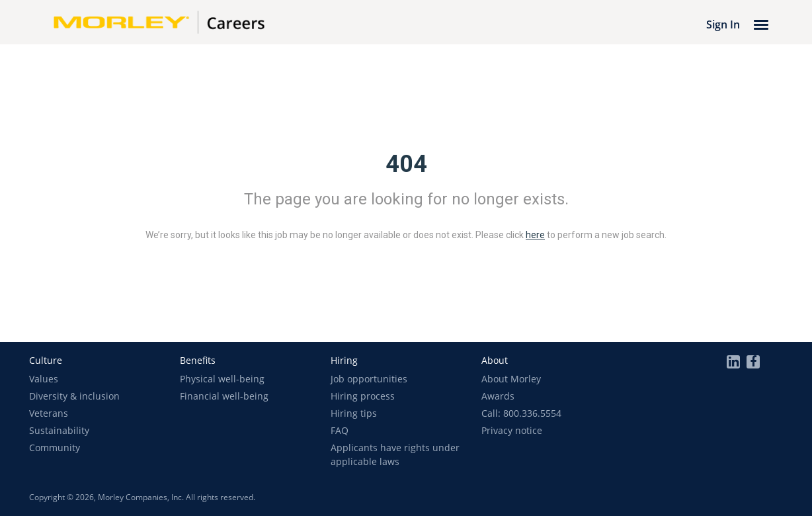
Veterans (49, 413)
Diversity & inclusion (74, 396)
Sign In (723, 24)
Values (44, 379)
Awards (498, 396)
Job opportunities (369, 379)
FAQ (340, 430)
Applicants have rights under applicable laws (395, 454)
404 (406, 164)
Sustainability (59, 430)
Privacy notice (512, 430)
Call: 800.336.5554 (521, 413)
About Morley (511, 379)
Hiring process (363, 396)
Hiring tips (354, 413)
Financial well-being (224, 396)
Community (55, 448)
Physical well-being (222, 379)
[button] (46, 360)
